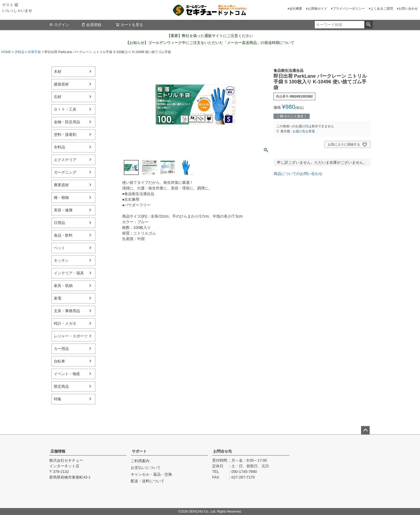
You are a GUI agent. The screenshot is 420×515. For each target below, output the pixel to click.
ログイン (59, 25)
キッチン (61, 260)
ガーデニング (65, 172)
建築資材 (61, 84)
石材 (58, 97)
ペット (59, 248)
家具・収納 (63, 286)
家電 (58, 298)
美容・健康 (63, 210)
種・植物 (61, 197)
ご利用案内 (140, 461)
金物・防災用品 (67, 122)
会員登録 (91, 25)
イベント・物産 (67, 374)
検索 (368, 25)
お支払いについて (146, 468)
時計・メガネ (65, 323)
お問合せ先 (223, 451)
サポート (139, 451)
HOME (6, 52)
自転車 (59, 361)
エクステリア (65, 160)
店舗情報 (58, 451)
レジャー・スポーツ (71, 336)
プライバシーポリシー (349, 9)
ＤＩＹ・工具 (65, 109)
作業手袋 (34, 52)
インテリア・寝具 (69, 273)
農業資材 (61, 185)
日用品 (59, 223)
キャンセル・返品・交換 (151, 474)
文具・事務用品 (67, 311)
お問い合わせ (408, 9)
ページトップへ (365, 430)
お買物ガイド (317, 9)
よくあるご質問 (382, 9)
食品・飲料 (63, 235)
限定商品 (61, 386)
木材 (58, 72)
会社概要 (296, 9)
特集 (58, 399)
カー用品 (61, 349)
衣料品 (20, 52)
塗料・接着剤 (65, 135)
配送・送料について (148, 481)
